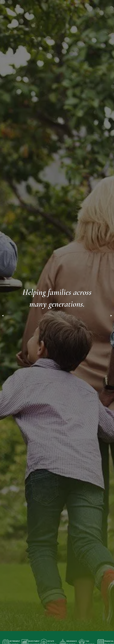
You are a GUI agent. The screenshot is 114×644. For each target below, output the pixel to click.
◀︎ (4, 315)
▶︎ (112, 315)
